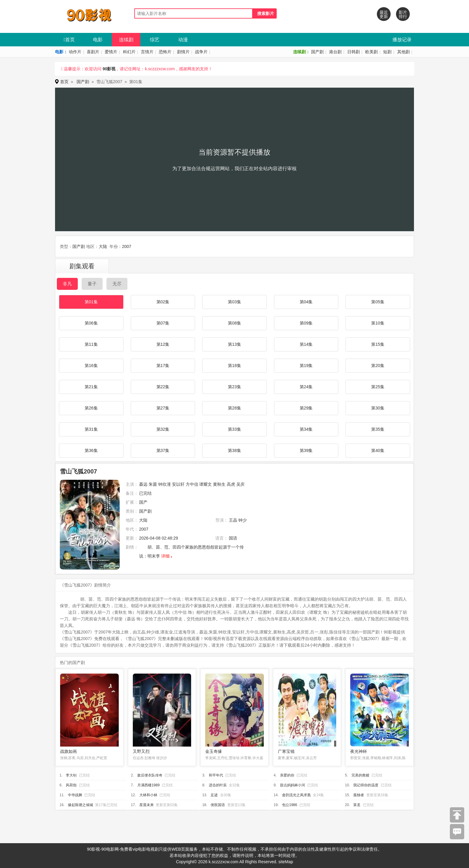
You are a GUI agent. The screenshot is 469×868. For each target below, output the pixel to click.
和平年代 (216, 775)
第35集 (378, 429)
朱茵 (153, 484)
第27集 (163, 408)
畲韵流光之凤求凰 (296, 795)
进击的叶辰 (218, 785)
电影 (98, 40)
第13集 (234, 344)
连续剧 (126, 40)
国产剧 (317, 52)
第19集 (306, 366)
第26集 (91, 408)
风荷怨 (71, 785)
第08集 (234, 323)
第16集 (91, 366)
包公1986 (290, 805)
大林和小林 (148, 795)
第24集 (306, 387)
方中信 (192, 484)
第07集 (163, 323)
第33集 (234, 429)
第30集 (378, 408)
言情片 (147, 52)
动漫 (183, 40)
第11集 (91, 344)
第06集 (91, 323)
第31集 (91, 429)
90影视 (109, 69)
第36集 (91, 450)
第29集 (306, 408)
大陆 (103, 246)
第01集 (91, 302)
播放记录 (402, 40)
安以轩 (178, 484)
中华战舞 (75, 795)
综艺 (155, 40)
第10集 (378, 323)
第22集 (163, 387)
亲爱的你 (287, 775)
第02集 (163, 302)
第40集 (378, 450)
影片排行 (403, 14)
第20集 (378, 366)
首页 (69, 40)
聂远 (143, 484)
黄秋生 (219, 484)
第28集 (234, 408)
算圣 (357, 805)
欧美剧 (371, 52)
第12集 (163, 344)
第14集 (306, 344)
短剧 (387, 52)
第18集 (234, 366)
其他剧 (403, 52)
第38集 (234, 450)
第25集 (378, 387)
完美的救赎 (360, 775)
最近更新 (384, 14)
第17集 (163, 366)
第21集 (91, 387)
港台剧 (335, 52)
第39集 (306, 450)
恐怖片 (165, 52)
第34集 (306, 429)
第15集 (378, 344)
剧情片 (183, 52)
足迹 (214, 795)
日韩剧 (354, 52)
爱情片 (111, 52)
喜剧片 (93, 52)
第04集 (306, 302)
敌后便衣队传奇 (150, 775)
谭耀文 (205, 484)
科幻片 (129, 52)
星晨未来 (147, 805)
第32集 (163, 429)
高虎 (231, 484)
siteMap (286, 862)
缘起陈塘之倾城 (80, 805)
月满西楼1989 (149, 785)
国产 (143, 502)
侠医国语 (218, 805)
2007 (127, 246)
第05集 (378, 302)
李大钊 (71, 775)
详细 (165, 556)
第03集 (234, 302)
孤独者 (359, 795)
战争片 (201, 52)
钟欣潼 (165, 484)
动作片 (75, 52)
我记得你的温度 (366, 785)
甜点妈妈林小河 (293, 785)
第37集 (163, 450)
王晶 (233, 520)
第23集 (234, 387)
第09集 (306, 323)
